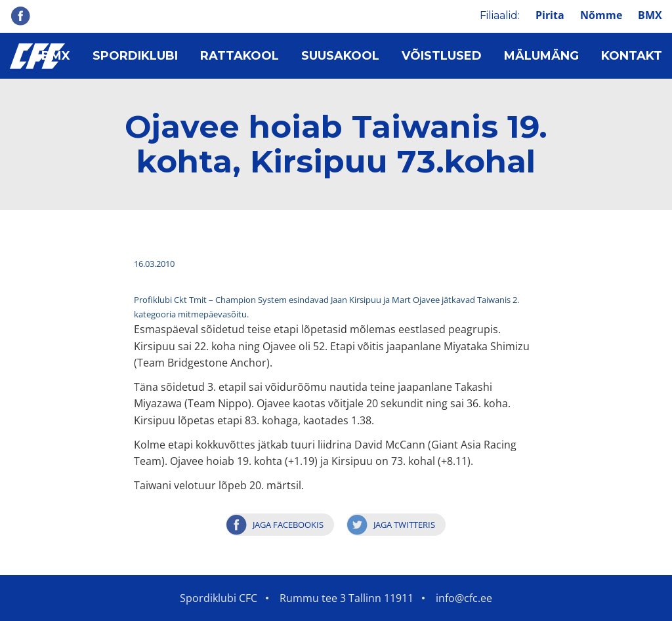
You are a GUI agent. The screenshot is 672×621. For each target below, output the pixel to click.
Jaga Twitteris (404, 525)
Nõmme (601, 15)
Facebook (20, 16)
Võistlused (442, 56)
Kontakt (632, 56)
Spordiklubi (135, 56)
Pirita (550, 15)
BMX (650, 15)
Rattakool (240, 56)
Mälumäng (541, 56)
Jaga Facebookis (288, 525)
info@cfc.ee (464, 598)
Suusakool (340, 56)
